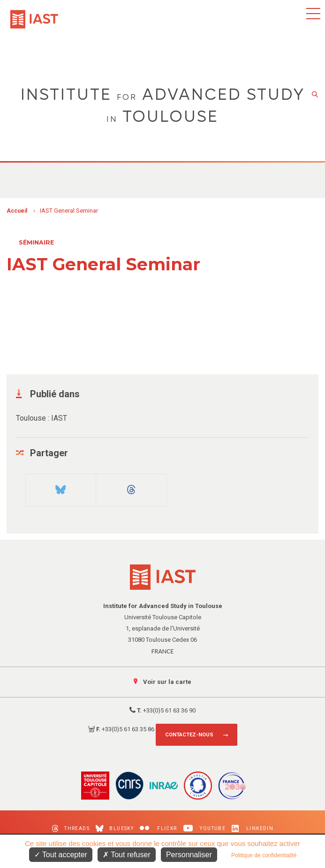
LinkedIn (253, 828)
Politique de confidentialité (264, 855)
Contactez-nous (189, 735)
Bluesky (115, 828)
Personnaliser (189, 855)
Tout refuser (127, 855)
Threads (71, 828)
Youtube (205, 828)
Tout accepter (61, 855)
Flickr (158, 828)
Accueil (17, 211)
